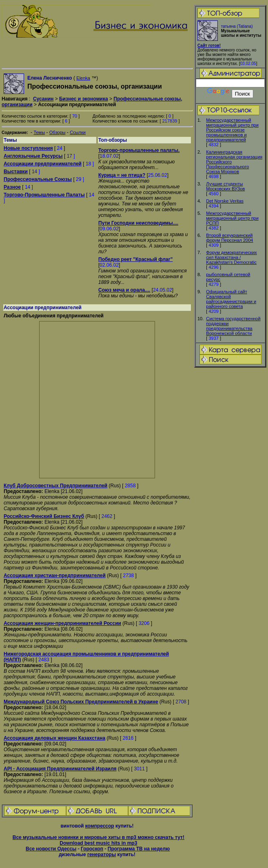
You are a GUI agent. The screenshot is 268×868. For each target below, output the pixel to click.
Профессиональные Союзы (38, 179)
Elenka (83, 78)
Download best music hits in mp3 (98, 843)
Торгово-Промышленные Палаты (44, 195)
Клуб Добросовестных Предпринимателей (55, 486)
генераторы (102, 855)
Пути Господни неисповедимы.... (138, 223)
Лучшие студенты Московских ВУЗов (225, 186)
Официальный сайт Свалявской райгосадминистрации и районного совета (231, 299)
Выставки (16, 172)
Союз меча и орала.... (124, 290)
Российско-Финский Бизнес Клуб (44, 516)
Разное (12, 187)
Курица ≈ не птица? (122, 175)
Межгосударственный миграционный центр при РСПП (232, 218)
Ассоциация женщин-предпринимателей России (62, 623)
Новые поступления (28, 148)
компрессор (100, 826)
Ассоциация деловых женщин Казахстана (54, 738)
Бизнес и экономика (84, 99)
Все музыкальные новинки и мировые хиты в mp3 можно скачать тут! (99, 837)
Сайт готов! (209, 46)
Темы (39, 132)
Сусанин (43, 99)
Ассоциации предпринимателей (43, 164)
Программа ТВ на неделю (139, 849)
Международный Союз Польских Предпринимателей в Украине (81, 702)
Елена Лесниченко (50, 78)
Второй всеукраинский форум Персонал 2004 (229, 238)
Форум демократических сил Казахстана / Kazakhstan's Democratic (231, 257)
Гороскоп (92, 849)
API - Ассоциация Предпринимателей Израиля (60, 769)
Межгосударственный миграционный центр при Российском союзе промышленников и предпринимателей (232, 130)
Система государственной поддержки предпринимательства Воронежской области (233, 326)
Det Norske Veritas (225, 201)
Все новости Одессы (51, 849)
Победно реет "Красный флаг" (135, 259)
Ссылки (78, 132)
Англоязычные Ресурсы (33, 156)
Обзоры (58, 132)
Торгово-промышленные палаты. (139, 150)
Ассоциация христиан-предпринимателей (55, 576)
